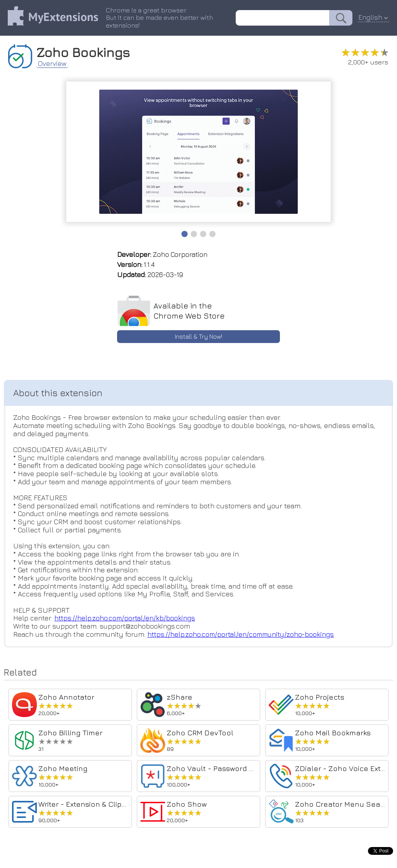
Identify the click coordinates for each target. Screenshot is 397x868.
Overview (52, 64)
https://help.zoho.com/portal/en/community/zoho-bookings (243, 635)
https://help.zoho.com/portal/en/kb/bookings (126, 619)
